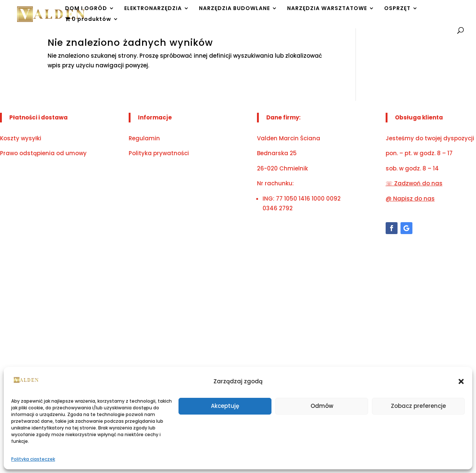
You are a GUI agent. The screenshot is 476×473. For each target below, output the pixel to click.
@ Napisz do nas (410, 199)
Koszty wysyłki (21, 138)
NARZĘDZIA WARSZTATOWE (327, 9)
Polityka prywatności (159, 153)
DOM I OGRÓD (86, 9)
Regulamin (144, 138)
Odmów (322, 406)
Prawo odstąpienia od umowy (43, 153)
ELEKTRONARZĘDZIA (153, 9)
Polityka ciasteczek (33, 459)
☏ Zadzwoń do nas (414, 183)
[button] (461, 381)
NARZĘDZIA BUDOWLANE (234, 9)
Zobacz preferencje (418, 406)
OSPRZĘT (397, 9)
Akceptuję (225, 406)
